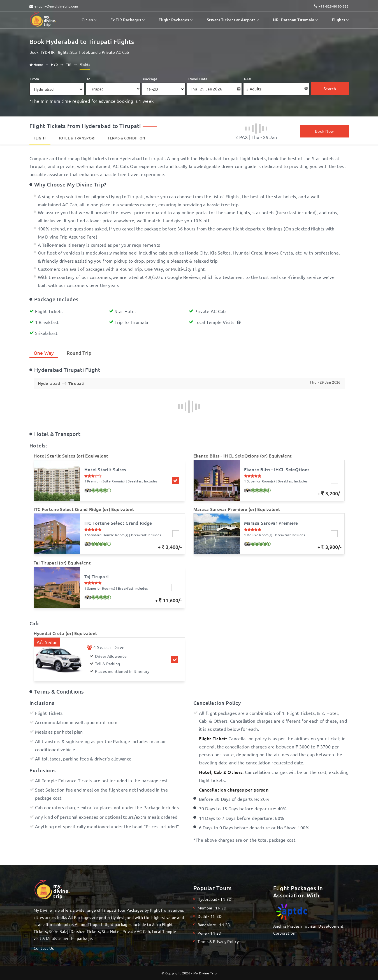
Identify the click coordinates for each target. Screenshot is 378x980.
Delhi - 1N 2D (210, 916)
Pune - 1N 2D (210, 933)
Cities (89, 20)
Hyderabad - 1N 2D (215, 899)
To (89, 79)
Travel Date (198, 79)
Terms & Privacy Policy (218, 941)
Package (150, 79)
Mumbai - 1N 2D (212, 908)
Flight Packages (176, 20)
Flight (40, 138)
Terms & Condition (126, 138)
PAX (248, 79)
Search (330, 88)
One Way (44, 353)
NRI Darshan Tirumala (295, 20)
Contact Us (44, 948)
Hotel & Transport (77, 138)
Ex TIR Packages (127, 20)
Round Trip (79, 353)
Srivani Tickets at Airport (233, 20)
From (35, 79)
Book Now (324, 131)
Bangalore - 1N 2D (214, 925)
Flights (340, 20)
